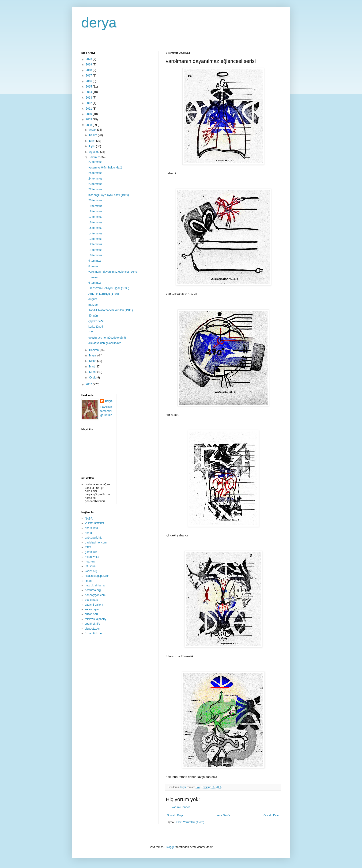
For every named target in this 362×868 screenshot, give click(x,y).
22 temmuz (95, 189)
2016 (89, 81)
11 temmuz (95, 250)
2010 (89, 114)
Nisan (93, 361)
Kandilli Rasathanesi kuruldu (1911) (111, 310)
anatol (89, 533)
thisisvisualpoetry (96, 619)
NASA (89, 519)
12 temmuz (95, 244)
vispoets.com (93, 629)
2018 (89, 70)
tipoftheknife (92, 624)
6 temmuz (95, 283)
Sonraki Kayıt (175, 815)
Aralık (93, 130)
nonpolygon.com (95, 595)
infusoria (90, 566)
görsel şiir (91, 552)
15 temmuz (95, 228)
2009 (89, 119)
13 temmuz (95, 239)
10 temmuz (95, 255)
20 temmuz (95, 200)
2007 (89, 384)
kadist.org (91, 571)
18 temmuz (95, 211)
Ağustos (95, 152)
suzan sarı (91, 614)
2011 (89, 109)
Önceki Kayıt (271, 815)
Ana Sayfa (224, 815)
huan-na (90, 562)
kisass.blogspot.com (98, 576)
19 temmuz (95, 206)
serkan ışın (92, 609)
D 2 (91, 332)
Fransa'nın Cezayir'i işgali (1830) (109, 288)
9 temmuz (95, 261)
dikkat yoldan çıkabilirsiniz (105, 343)
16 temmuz (95, 222)
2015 (89, 87)
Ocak (93, 378)
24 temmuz (95, 179)
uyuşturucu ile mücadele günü (107, 338)
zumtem (93, 277)
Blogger (171, 847)
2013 (89, 98)
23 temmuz (95, 184)
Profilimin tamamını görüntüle (106, 411)
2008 (89, 125)
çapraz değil (96, 321)
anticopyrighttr (94, 538)
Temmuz (95, 157)
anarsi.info (91, 528)
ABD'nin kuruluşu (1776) (104, 294)
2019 (89, 65)
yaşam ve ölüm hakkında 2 (105, 168)
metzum (93, 305)
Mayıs (93, 356)
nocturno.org (93, 590)
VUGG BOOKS (94, 523)
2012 (89, 103)
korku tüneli (96, 327)
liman (88, 581)
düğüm (93, 299)
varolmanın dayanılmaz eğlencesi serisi (113, 272)
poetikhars (91, 600)
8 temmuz (95, 266)
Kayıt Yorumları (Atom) (190, 822)
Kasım (93, 135)
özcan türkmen (94, 633)
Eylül (92, 146)
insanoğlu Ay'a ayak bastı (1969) (109, 195)
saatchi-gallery (94, 605)
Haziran (94, 350)
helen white (92, 557)
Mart (92, 367)
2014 (89, 92)
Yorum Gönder (181, 807)
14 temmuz (95, 233)
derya (99, 23)
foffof (88, 547)
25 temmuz (95, 173)
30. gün (93, 316)
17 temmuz (95, 217)
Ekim (93, 141)
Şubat (93, 372)
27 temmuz (95, 162)
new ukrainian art (96, 585)
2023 (89, 59)
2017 (89, 76)
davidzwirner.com (96, 543)
